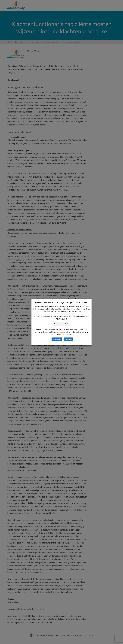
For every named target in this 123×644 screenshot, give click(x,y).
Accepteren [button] (57, 339)
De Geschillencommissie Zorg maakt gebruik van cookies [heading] (61, 302)
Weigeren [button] (68, 339)
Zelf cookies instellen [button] (62, 324)
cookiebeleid (62, 332)
